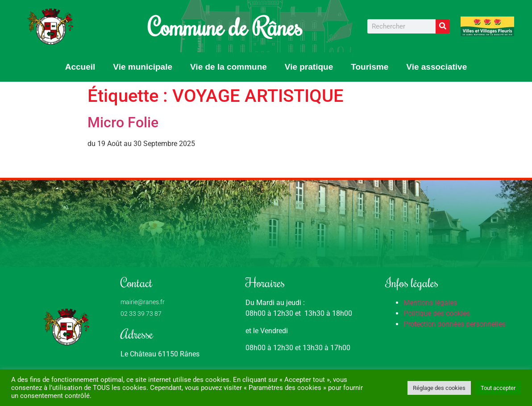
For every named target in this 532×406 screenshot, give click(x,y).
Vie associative (436, 67)
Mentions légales (430, 303)
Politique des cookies (437, 313)
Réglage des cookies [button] (439, 388)
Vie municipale (143, 67)
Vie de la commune (229, 67)
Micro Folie (123, 122)
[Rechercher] (443, 26)
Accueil (80, 67)
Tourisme (370, 67)
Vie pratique (309, 67)
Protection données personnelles (455, 324)
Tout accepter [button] (498, 388)
